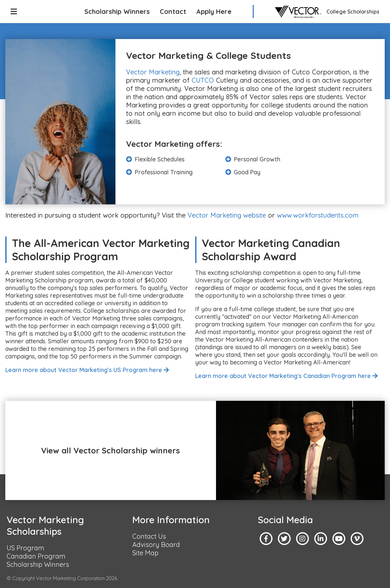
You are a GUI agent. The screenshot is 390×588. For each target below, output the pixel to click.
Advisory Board (156, 545)
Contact (173, 11)
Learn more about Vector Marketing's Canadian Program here (286, 376)
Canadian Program (36, 556)
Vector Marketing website (227, 215)
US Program (25, 548)
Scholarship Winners (117, 11)
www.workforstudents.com (318, 215)
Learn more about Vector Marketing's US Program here (87, 370)
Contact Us (149, 536)
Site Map (145, 553)
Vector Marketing (153, 72)
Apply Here (214, 11)
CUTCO (203, 80)
